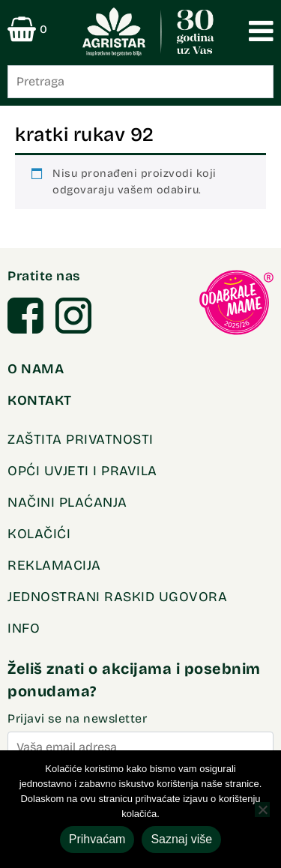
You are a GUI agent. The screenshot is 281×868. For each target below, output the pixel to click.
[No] (262, 810)
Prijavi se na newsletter (140, 738)
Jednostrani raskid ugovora (117, 597)
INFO (24, 628)
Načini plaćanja (67, 502)
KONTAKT (40, 400)
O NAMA (36, 369)
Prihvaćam (97, 839)
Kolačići (39, 534)
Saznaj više (181, 839)
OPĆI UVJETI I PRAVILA (82, 471)
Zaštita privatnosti (81, 439)
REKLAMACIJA (54, 565)
